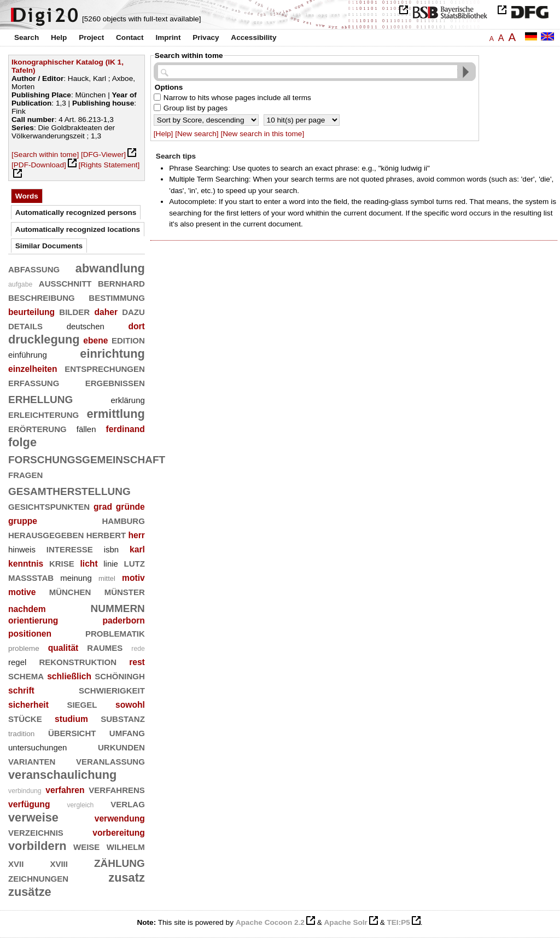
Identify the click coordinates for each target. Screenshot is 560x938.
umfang (127, 732)
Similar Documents (49, 246)
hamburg (124, 520)
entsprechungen (105, 368)
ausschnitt (65, 282)
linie (111, 564)
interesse (70, 548)
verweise (33, 817)
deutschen (86, 326)
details (25, 325)
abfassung (34, 268)
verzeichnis (36, 832)
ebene (95, 340)
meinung (76, 578)
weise (86, 846)
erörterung (37, 428)
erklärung (127, 400)
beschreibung (42, 297)
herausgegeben (46, 534)
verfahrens (117, 789)
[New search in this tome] (262, 134)
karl (137, 549)
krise (62, 563)
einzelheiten (33, 369)
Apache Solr (346, 922)
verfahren (65, 790)
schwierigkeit (112, 689)
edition (128, 339)
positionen (30, 634)
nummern (118, 607)
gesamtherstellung (69, 490)
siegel (82, 704)
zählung (119, 862)
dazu (133, 311)
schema (26, 675)
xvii (16, 863)
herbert (106, 534)
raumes (105, 647)
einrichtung (112, 354)
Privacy (206, 37)
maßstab (31, 577)
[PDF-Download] (39, 165)
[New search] (197, 134)
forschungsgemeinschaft (87, 458)
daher (106, 312)
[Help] (164, 134)
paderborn (123, 621)
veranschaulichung (62, 775)
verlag (128, 803)
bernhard (121, 282)
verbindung (25, 791)
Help (59, 37)
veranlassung (110, 761)
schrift (21, 691)
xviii (59, 863)
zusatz (127, 878)
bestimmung (117, 297)
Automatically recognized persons (76, 212)
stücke (25, 718)
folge (22, 442)
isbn (111, 549)
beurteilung (31, 312)
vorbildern (37, 846)
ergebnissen (115, 382)
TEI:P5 (398, 922)
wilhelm (126, 846)
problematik (115, 633)
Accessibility (253, 37)
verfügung (29, 804)
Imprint (168, 37)
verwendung (120, 818)
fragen (25, 474)
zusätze (30, 892)
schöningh (120, 675)
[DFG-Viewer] (103, 155)
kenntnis (26, 564)
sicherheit (28, 705)
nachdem (27, 609)
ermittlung (115, 414)
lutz (135, 563)
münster (125, 591)
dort (136, 326)
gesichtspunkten (49, 506)
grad (103, 507)
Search (27, 37)
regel (17, 662)
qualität (63, 648)
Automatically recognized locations (78, 229)
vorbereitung (119, 833)
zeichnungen (38, 878)
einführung (28, 355)
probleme (24, 648)
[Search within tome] (45, 155)
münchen (70, 591)
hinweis (22, 549)
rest (137, 662)
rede (138, 649)
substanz (123, 718)
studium (71, 719)
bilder (74, 311)
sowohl (130, 705)
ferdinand (126, 429)
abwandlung (110, 268)
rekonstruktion (78, 661)
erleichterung (43, 414)
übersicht (72, 732)
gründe (130, 507)
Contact (130, 37)
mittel (107, 578)
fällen (86, 429)
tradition (21, 734)
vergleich (80, 805)
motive (22, 592)
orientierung (33, 621)
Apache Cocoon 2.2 (270, 922)
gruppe (23, 521)
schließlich (69, 676)
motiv (133, 578)
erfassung (34, 382)
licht (89, 564)
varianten (32, 761)
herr (136, 535)
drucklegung (44, 339)
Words (27, 196)
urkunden (121, 746)
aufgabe (20, 284)
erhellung (40, 398)
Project (91, 37)
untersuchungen (37, 747)
